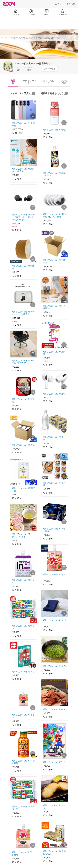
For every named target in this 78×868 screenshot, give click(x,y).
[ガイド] (58, 4)
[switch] (32, 93)
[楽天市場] (71, 4)
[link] (23, 110)
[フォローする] (50, 69)
